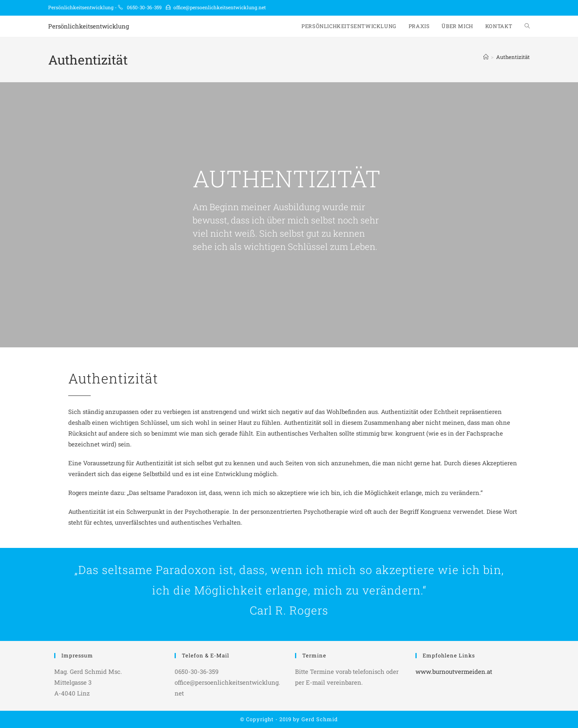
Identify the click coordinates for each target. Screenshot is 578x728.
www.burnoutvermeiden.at (454, 671)
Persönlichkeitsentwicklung (89, 26)
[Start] (486, 57)
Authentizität (513, 57)
